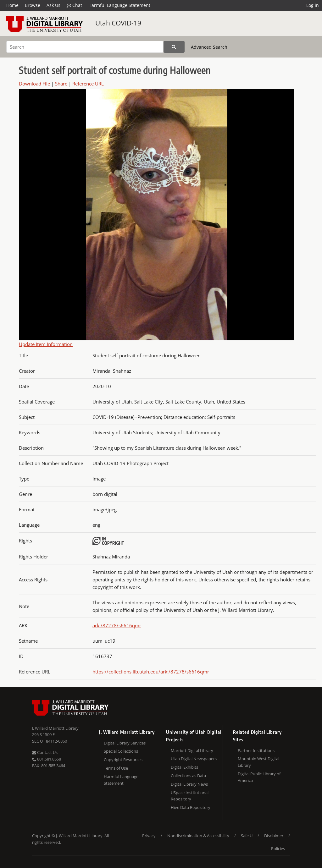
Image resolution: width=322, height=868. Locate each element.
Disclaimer (274, 836)
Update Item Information (46, 344)
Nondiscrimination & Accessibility (198, 836)
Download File (34, 84)
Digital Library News (189, 784)
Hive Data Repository (191, 807)
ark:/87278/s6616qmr (117, 625)
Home (12, 5)
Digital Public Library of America (259, 777)
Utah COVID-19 (118, 23)
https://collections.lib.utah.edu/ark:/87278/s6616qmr (151, 672)
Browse (33, 5)
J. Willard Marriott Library (55, 728)
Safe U (247, 836)
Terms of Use (116, 768)
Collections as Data (188, 776)
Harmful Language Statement (119, 5)
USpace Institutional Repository (190, 796)
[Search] (85, 47)
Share (61, 84)
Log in (313, 5)
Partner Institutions (256, 750)
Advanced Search (209, 47)
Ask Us (53, 5)
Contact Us (45, 752)
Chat (74, 5)
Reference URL (88, 84)
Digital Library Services (125, 743)
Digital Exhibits (184, 767)
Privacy (149, 836)
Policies (278, 849)
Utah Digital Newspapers (194, 759)
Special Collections (121, 751)
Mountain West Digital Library (258, 762)
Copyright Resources (123, 760)
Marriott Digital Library (192, 750)
